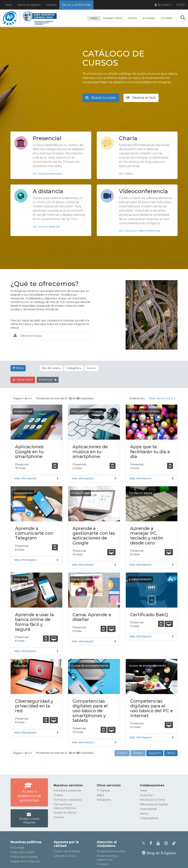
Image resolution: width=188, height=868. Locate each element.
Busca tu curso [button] (101, 98)
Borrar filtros (23, 380)
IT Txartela (103, 791)
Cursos (94, 18)
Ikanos (144, 814)
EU (183, 5)
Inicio (9, 5)
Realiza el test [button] (141, 98)
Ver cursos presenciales (48, 174)
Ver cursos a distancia (46, 227)
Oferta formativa (28, 336)
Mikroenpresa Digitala (154, 804)
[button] (183, 18)
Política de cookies (22, 852)
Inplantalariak (148, 809)
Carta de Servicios (65, 856)
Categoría (74, 368)
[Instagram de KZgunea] (167, 843)
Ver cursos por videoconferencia (139, 231)
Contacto (103, 864)
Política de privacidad (24, 857)
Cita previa (166, 18)
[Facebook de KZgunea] (152, 843)
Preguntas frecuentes (111, 851)
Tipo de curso (51, 368)
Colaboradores (149, 818)
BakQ (100, 795)
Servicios (51, 5)
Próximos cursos (113, 18)
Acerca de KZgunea (29, 5)
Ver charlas (126, 174)
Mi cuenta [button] (163, 5)
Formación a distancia (68, 800)
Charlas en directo (65, 813)
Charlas (58, 795)
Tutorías (59, 817)
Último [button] (171, 753)
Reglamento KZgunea (25, 861)
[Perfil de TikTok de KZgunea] (174, 843)
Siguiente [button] (155, 753)
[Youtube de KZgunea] (159, 843)
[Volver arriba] (180, 863)
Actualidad (149, 18)
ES (178, 5)
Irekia (143, 791)
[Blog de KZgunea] (159, 853)
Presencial (48, 380)
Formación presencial (67, 791)
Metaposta (104, 800)
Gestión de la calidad (67, 851)
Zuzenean (146, 795)
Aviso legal (17, 848)
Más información (25, 478)
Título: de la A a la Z (162, 398)
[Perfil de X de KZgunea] (145, 843)
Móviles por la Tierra (152, 800)
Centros (132, 18)
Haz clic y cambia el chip (76, 5)
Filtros (18, 368)
